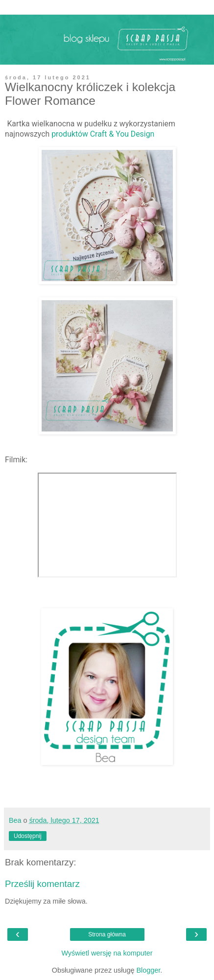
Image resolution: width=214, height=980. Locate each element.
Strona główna (107, 934)
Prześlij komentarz (42, 884)
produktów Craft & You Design (103, 134)
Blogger (148, 970)
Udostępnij (28, 836)
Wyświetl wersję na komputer (107, 953)
